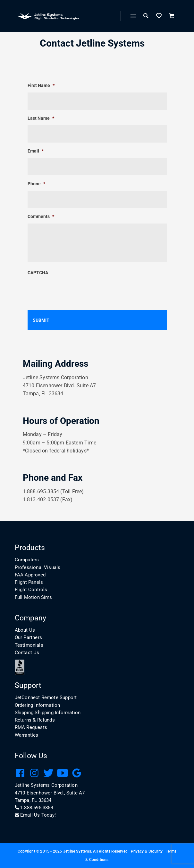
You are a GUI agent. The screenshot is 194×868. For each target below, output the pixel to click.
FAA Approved (30, 575)
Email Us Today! (35, 815)
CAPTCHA (38, 273)
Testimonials (29, 645)
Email (36, 151)
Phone (36, 184)
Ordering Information (38, 705)
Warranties (27, 735)
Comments (41, 216)
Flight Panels (29, 582)
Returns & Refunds (35, 720)
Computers (27, 560)
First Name (41, 85)
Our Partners (28, 637)
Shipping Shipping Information (48, 713)
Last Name (41, 118)
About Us (25, 630)
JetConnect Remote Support (46, 697)
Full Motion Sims (34, 597)
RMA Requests (31, 727)
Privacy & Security (147, 851)
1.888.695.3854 (34, 808)
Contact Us (27, 653)
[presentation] (76, 292)
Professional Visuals (38, 567)
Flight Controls (31, 590)
